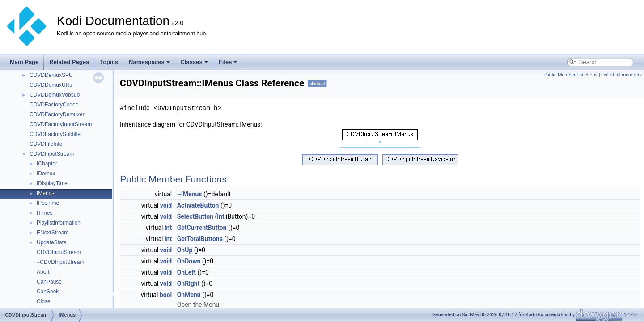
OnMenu (189, 295)
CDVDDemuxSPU (51, 75)
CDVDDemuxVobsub (55, 95)
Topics (109, 62)
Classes (194, 62)
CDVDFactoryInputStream (61, 124)
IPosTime (48, 203)
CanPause (49, 282)
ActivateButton (198, 205)
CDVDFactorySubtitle (55, 134)
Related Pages (69, 62)
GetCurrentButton (202, 228)
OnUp (185, 250)
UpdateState (52, 242)
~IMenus (190, 194)
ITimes (45, 213)
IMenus (45, 193)
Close (44, 301)
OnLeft (186, 272)
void (166, 205)
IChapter (47, 164)
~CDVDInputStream (60, 262)
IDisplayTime (52, 183)
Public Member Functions (570, 75)
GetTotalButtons (200, 239)
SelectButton (195, 216)
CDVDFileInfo (46, 144)
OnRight (189, 284)
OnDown (189, 261)
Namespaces (149, 62)
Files (228, 62)
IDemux (46, 174)
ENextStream (53, 233)
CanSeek (48, 292)
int (220, 216)
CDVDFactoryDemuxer (57, 114)
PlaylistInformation (59, 223)
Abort (43, 272)
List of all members (621, 75)
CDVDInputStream (52, 154)
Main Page (24, 62)
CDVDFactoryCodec (54, 105)
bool (166, 295)
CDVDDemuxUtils (51, 85)
